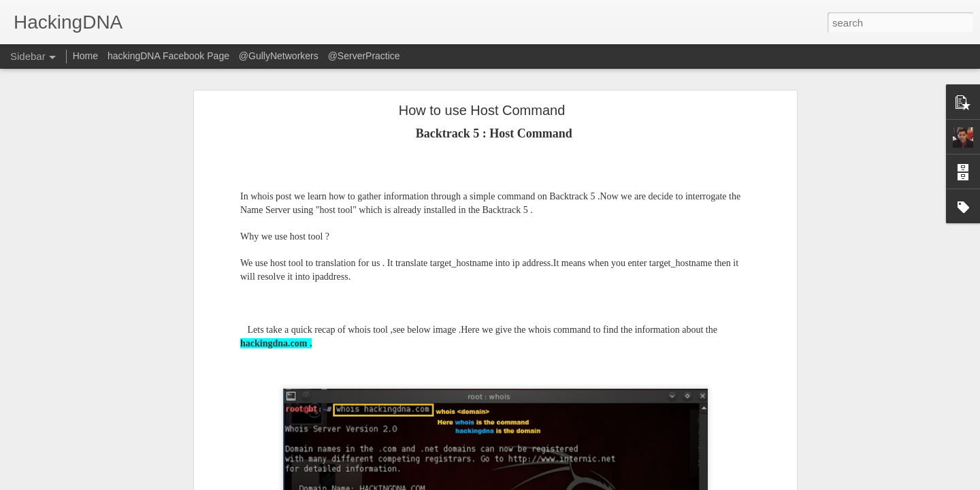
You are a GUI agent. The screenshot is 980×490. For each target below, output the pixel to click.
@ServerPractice (364, 56)
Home (85, 56)
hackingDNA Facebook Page (168, 56)
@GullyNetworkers (279, 56)
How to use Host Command (482, 110)
